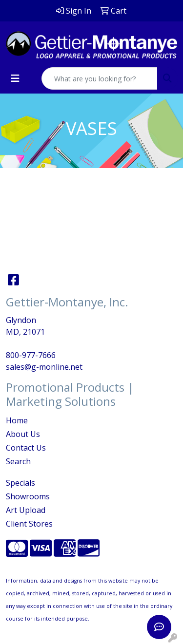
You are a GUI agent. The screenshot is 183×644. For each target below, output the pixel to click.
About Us (23, 434)
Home (17, 420)
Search (18, 461)
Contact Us (26, 448)
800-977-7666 (31, 355)
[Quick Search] (100, 78)
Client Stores (29, 524)
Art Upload (26, 510)
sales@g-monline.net (44, 367)
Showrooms (28, 496)
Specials (20, 483)
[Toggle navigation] (15, 78)
